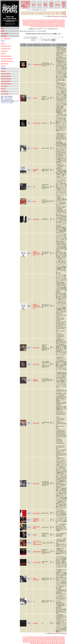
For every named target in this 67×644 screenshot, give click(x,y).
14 (36, 20)
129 (39, 25)
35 (64, 20)
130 (41, 25)
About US (58, 5)
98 (23, 24)
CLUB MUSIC (4, 91)
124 (30, 25)
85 (48, 22)
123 (28, 25)
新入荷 (3, 28)
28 (55, 20)
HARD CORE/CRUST (6, 46)
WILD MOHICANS (36, 579)
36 (23, 21)
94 (60, 22)
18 (41, 20)
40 (29, 21)
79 (40, 22)
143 (31, 26)
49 (41, 21)
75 (34, 22)
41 (30, 21)
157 (58, 26)
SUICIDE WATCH (37, 64)
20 (44, 20)
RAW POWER (36, 483)
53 (46, 21)
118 (60, 24)
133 (47, 25)
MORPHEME (36, 219)
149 (43, 26)
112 (49, 24)
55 (49, 21)
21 (45, 20)
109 (43, 24)
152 (49, 26)
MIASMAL (36, 623)
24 (49, 20)
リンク (39, 5)
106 (38, 24)
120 (64, 24)
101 (28, 24)
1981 (34, 187)
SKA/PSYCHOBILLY (6, 81)
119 (62, 24)
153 (51, 26)
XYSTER (35, 98)
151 (47, 26)
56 (50, 21)
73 (31, 22)
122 (26, 25)
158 (60, 26)
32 (60, 20)
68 (25, 22)
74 (33, 22)
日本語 (65, 13)
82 (44, 22)
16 (38, 20)
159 (62, 26)
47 (38, 21)
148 (41, 26)
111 (47, 24)
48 (40, 21)
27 (53, 20)
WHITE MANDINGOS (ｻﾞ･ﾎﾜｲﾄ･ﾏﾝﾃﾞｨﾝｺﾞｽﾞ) (37, 253)
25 (50, 20)
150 (45, 26)
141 (62, 25)
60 (56, 21)
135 (51, 25)
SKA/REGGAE (4, 64)
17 (40, 20)
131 (43, 25)
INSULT (35, 535)
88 (52, 22)
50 (42, 21)
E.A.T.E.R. (35, 148)
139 (58, 25)
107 (40, 24)
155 (54, 26)
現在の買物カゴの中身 (64, 5)
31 (59, 20)
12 (33, 20)
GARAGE (3, 66)
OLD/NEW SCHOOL (6, 49)
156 (56, 26)
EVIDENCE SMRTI (36, 170)
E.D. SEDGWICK (37, 513)
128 (37, 25)
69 (26, 22)
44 (34, 21)
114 (53, 24)
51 (44, 21)
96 (63, 22)
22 (46, 20)
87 (50, 22)
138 (56, 25)
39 (27, 21)
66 (64, 21)
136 (52, 25)
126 (33, 25)
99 (25, 24)
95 (61, 22)
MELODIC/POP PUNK (6, 56)
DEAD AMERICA (37, 552)
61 (57, 21)
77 (37, 22)
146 (37, 26)
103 (32, 24)
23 (48, 20)
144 (33, 26)
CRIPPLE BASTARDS (36, 380)
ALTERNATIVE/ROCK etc (7, 61)
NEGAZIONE (36, 423)
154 (52, 26)
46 (37, 21)
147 (39, 26)
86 (49, 22)
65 (63, 21)
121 (24, 25)
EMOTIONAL (4, 51)
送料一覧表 (45, 5)
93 (59, 22)
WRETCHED (36, 348)
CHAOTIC (3, 54)
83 (45, 22)
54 (48, 21)
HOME (34, 5)
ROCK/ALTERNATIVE (6, 84)
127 (35, 25)
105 (36, 24)
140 (60, 25)
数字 (63, 13)
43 (33, 21)
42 (31, 21)
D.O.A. (35, 201)
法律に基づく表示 (52, 5)
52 (45, 21)
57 (52, 21)
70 (27, 22)
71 (29, 22)
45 (36, 21)
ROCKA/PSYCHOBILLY (7, 59)
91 (56, 22)
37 (25, 21)
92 (57, 22)
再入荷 (3, 31)
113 (51, 24)
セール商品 (4, 36)
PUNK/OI (3, 44)
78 (38, 22)
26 (52, 20)
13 (34, 20)
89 (53, 22)
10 (30, 20)
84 (46, 22)
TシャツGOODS (5, 94)
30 (57, 20)
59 (55, 21)
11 (32, 20)
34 (63, 20)
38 (26, 21)
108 (41, 24)
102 (30, 24)
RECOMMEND (4, 33)
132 (45, 25)
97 (64, 22)
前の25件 (56, 16)
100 (26, 24)
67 (23, 22)
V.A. (34, 601)
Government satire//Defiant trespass (36, 520)
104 (34, 24)
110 (45, 24)
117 (58, 24)
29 (56, 20)
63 (60, 21)
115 (55, 24)
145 (35, 26)
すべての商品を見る (6, 38)
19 (42, 20)
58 (53, 21)
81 (42, 22)
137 (54, 25)
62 (59, 21)
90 (55, 22)
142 (64, 25)
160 (64, 26)
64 (61, 21)
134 (49, 25)
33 (61, 20)
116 (56, 24)
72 (30, 22)
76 (36, 22)
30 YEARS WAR (37, 562)
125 (31, 25)
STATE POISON (37, 123)
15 (37, 20)
